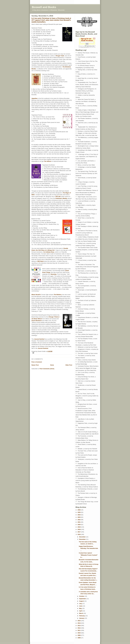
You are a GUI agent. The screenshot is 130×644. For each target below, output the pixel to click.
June (81, 606)
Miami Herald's (36, 295)
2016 (79, 534)
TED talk (58, 196)
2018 (79, 529)
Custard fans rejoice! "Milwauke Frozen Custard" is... (88, 555)
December (83, 537)
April (81, 611)
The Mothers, (58, 295)
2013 (79, 626)
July (81, 604)
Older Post (69, 365)
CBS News (40, 261)
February (82, 616)
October (82, 596)
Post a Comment (37, 362)
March (81, 613)
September (83, 599)
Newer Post (35, 365)
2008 (79, 638)
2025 (79, 512)
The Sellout (48, 161)
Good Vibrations (37, 321)
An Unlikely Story (49, 252)
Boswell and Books (44, 7)
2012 (79, 628)
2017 (79, 532)
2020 (79, 525)
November (83, 539)
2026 (79, 510)
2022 (79, 520)
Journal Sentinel (43, 348)
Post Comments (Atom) (47, 369)
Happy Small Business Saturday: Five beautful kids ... (88, 548)
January (82, 618)
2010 (79, 633)
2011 (79, 630)
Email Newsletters (85, 47)
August (82, 601)
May (81, 608)
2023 (79, 517)
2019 (79, 527)
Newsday (54, 274)
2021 (79, 522)
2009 (79, 635)
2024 (79, 515)
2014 (79, 623)
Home (52, 365)
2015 (79, 621)
